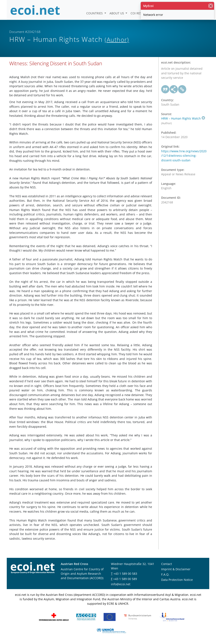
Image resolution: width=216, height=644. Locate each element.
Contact (167, 564)
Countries (95, 13)
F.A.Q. (165, 574)
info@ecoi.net (121, 584)
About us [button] (117, 13)
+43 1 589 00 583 (125, 574)
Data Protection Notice (177, 580)
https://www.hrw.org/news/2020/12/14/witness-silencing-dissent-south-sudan (184, 156)
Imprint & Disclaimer (176, 569)
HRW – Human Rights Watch (183, 118)
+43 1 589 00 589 (125, 579)
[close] (211, 6)
